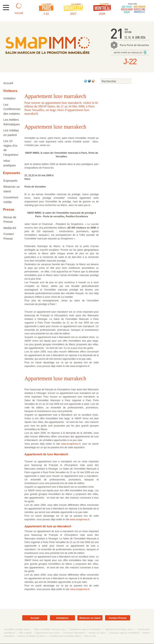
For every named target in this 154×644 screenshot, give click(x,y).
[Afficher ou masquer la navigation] (6, 8)
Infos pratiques (10, 163)
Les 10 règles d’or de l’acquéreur (11, 148)
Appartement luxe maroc (48, 633)
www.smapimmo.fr (71, 444)
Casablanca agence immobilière (85, 630)
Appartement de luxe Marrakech (46, 454)
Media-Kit (10, 228)
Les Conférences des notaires (12, 109)
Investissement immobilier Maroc (65, 636)
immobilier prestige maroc (17, 630)
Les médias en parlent (11, 133)
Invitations (62, 618)
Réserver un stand (12, 189)
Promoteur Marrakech (74, 633)
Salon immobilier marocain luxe (49, 630)
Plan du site (90, 636)
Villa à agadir (25, 633)
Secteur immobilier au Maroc (32, 636)
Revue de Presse (10, 219)
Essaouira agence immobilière (124, 633)
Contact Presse (9, 236)
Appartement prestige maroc (119, 630)
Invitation (9, 98)
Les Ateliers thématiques (12, 122)
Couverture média (11, 200)
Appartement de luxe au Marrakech (48, 527)
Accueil (8, 83)
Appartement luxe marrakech (55, 127)
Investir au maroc (97, 633)
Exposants (10, 181)
